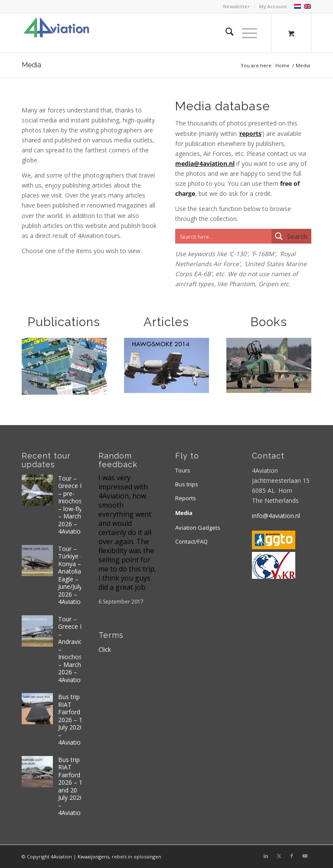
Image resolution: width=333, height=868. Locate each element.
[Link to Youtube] (305, 856)
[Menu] (245, 33)
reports (250, 134)
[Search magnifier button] (291, 236)
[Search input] (224, 236)
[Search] (225, 33)
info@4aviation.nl (276, 516)
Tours (183, 470)
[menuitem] (237, 7)
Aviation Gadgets (198, 528)
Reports (186, 498)
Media (31, 65)
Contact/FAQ (191, 541)
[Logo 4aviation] (56, 33)
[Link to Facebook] (292, 856)
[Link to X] (279, 856)
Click (105, 649)
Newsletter (236, 6)
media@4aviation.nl (205, 163)
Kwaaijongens (93, 856)
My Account (273, 6)
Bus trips (187, 484)
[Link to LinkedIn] (266, 856)
